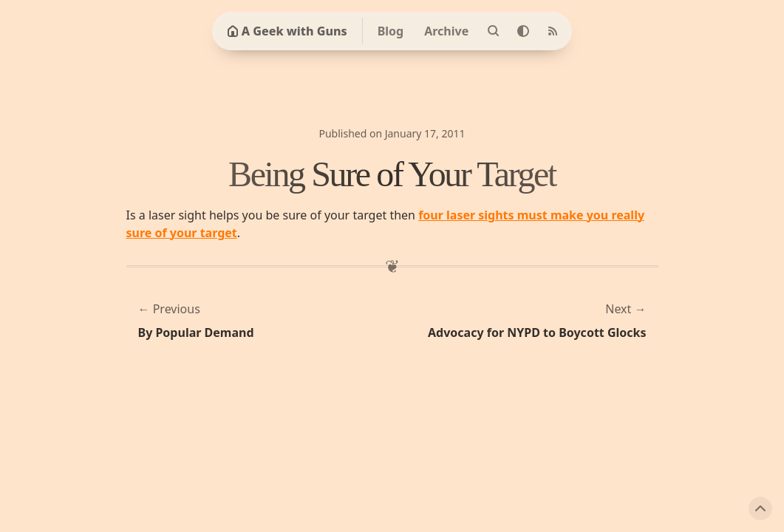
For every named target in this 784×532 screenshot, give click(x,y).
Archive (446, 31)
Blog (391, 31)
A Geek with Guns (287, 31)
